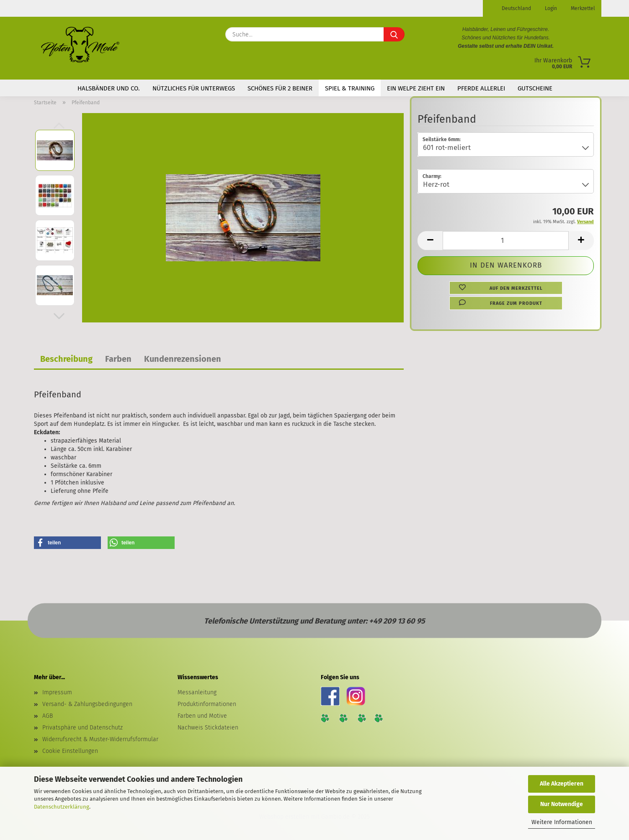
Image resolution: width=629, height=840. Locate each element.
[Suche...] (394, 34)
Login (550, 8)
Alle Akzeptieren (562, 784)
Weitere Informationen (562, 822)
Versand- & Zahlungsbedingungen (87, 704)
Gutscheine (535, 88)
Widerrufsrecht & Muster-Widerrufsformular (100, 739)
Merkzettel (582, 8)
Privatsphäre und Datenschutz (82, 728)
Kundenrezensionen (183, 359)
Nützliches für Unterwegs (194, 88)
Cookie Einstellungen (70, 751)
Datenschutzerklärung (62, 807)
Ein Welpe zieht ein (416, 88)
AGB (48, 716)
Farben (118, 359)
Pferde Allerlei (481, 88)
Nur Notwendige (562, 804)
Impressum (57, 692)
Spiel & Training (350, 88)
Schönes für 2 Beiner (280, 88)
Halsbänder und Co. (109, 88)
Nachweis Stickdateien (208, 728)
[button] (59, 316)
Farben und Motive (202, 716)
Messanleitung (197, 692)
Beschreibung (66, 359)
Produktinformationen (207, 704)
